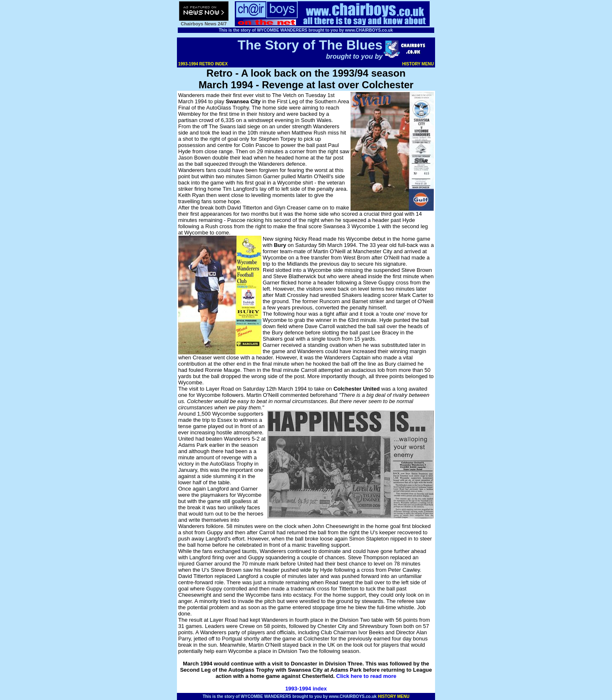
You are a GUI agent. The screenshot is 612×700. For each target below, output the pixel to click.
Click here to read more (367, 676)
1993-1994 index (306, 689)
